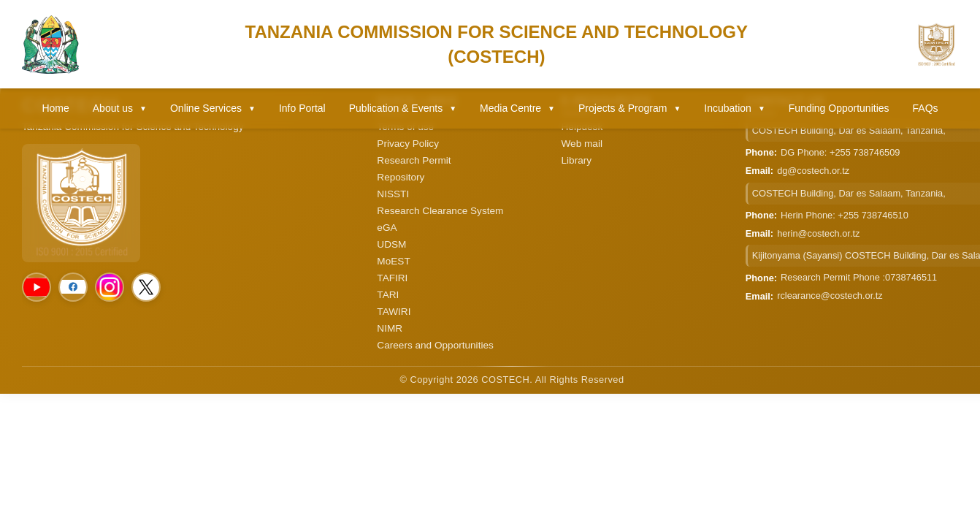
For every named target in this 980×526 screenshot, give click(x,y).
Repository (401, 177)
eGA (387, 228)
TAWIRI (394, 312)
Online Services (213, 108)
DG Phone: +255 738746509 (840, 152)
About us (120, 108)
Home (55, 108)
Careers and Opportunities (435, 345)
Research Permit (414, 160)
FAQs (926, 108)
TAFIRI (392, 278)
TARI (388, 295)
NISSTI (393, 194)
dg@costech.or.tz (813, 171)
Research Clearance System (440, 211)
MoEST (393, 261)
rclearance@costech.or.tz (830, 296)
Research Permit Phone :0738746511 (859, 277)
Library (577, 160)
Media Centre (517, 108)
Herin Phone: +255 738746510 (845, 215)
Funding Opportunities (839, 108)
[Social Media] (37, 287)
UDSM (391, 244)
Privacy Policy (408, 144)
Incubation (735, 108)
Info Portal (302, 108)
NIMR (390, 328)
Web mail (582, 144)
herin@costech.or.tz (818, 233)
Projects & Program (629, 108)
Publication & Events (403, 108)
